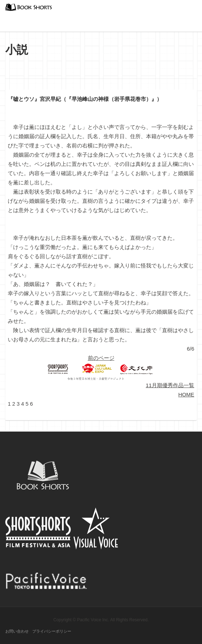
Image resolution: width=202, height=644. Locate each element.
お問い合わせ (17, 631)
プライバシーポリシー (52, 631)
